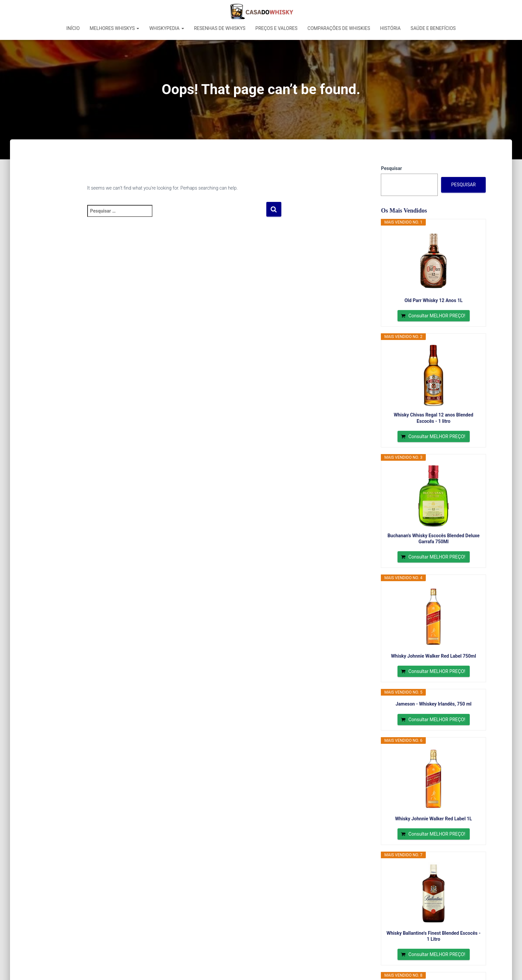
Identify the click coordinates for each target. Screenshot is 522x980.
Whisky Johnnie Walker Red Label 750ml (434, 656)
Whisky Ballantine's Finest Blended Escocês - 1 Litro (434, 936)
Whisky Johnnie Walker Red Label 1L (434, 819)
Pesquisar (391, 168)
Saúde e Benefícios (433, 28)
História (391, 28)
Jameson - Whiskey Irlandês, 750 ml (433, 704)
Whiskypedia (166, 28)
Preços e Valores (276, 28)
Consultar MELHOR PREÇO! (437, 316)
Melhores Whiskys (114, 28)
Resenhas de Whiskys (220, 28)
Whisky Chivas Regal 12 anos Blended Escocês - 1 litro (434, 418)
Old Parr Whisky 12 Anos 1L (434, 300)
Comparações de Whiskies (339, 28)
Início (73, 28)
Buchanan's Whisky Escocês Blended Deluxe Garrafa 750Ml (434, 539)
